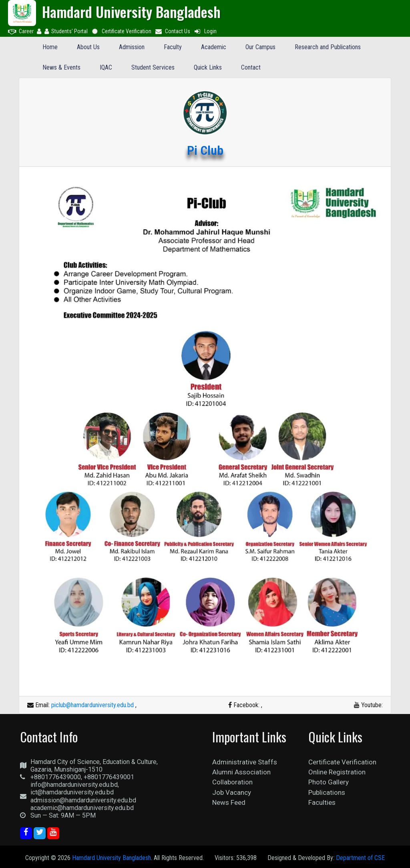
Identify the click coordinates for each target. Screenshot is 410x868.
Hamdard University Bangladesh (112, 858)
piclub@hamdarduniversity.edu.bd (92, 705)
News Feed (229, 802)
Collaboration (232, 782)
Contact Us (173, 31)
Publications (327, 792)
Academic (214, 47)
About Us (88, 47)
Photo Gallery (329, 782)
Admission (132, 47)
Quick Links (208, 67)
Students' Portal (66, 31)
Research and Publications (328, 47)
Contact (251, 67)
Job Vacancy (232, 792)
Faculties (322, 802)
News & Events (61, 67)
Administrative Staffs (245, 762)
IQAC (106, 67)
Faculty (173, 47)
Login (205, 31)
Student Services (153, 67)
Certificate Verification (121, 31)
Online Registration (337, 772)
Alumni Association (241, 772)
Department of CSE (360, 858)
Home (50, 47)
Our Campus (260, 47)
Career (21, 31)
